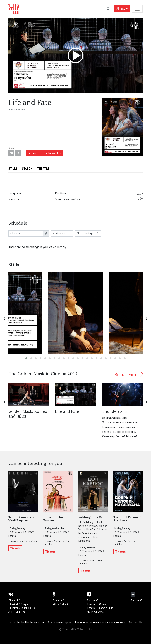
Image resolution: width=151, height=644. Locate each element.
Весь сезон (128, 374)
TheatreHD (14, 601)
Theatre (43, 169)
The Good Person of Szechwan (127, 519)
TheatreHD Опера (18, 604)
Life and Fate (67, 411)
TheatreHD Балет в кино (22, 608)
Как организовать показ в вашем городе (100, 622)
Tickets (15, 548)
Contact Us (136, 622)
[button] (26, 358)
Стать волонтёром (60, 622)
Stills (13, 169)
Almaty (122, 9)
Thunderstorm (115, 411)
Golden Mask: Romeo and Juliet (28, 414)
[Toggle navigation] (137, 9)
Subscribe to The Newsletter (44, 153)
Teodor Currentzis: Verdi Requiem (22, 519)
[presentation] (5, 318)
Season (27, 169)
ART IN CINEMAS (17, 612)
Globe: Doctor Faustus (53, 519)
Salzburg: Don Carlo (92, 517)
